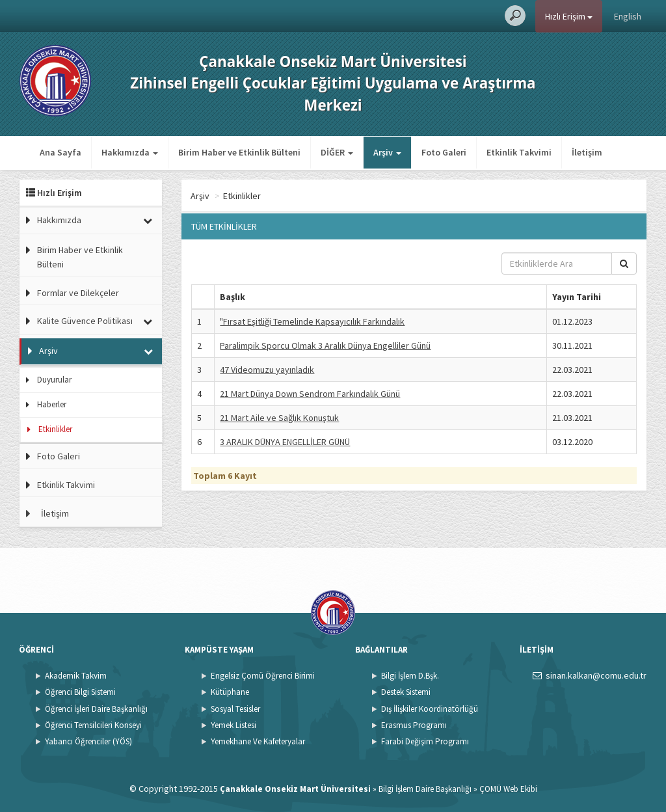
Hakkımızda (59, 220)
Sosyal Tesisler (235, 709)
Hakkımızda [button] (130, 152)
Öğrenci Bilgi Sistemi (80, 692)
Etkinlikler (55, 429)
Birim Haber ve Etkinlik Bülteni (239, 152)
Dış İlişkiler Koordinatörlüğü (430, 709)
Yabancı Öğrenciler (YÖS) (88, 741)
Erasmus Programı (414, 725)
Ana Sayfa (60, 152)
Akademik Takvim (76, 676)
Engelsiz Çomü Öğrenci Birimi (263, 676)
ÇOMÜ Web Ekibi (508, 789)
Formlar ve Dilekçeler (78, 293)
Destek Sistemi (406, 692)
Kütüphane (230, 692)
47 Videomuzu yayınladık (267, 370)
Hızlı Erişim (569, 16)
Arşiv (48, 351)
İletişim (587, 152)
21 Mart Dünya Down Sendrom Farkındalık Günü (310, 394)
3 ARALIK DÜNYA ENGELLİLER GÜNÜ (285, 442)
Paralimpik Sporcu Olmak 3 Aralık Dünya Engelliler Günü (325, 345)
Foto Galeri (444, 152)
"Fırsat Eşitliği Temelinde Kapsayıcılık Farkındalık (312, 321)
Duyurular (54, 380)
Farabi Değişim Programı (425, 741)
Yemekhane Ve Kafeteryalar (258, 741)
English (628, 16)
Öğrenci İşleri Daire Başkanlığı (96, 709)
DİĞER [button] (337, 152)
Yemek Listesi (233, 725)
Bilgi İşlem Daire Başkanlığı (425, 789)
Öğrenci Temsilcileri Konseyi (93, 725)
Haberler (52, 404)
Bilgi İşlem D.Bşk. (410, 676)
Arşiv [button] (387, 152)
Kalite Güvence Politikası (85, 321)
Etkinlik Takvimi (519, 152)
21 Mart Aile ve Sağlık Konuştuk (279, 418)
